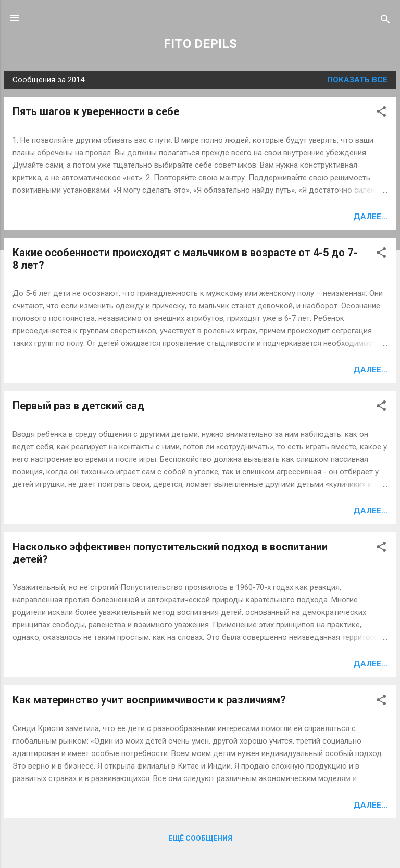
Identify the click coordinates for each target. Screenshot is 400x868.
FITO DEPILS (200, 44)
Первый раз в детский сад (78, 406)
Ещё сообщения (200, 838)
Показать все (357, 80)
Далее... (371, 217)
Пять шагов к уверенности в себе (96, 111)
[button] (381, 113)
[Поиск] (385, 21)
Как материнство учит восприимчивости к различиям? (149, 700)
